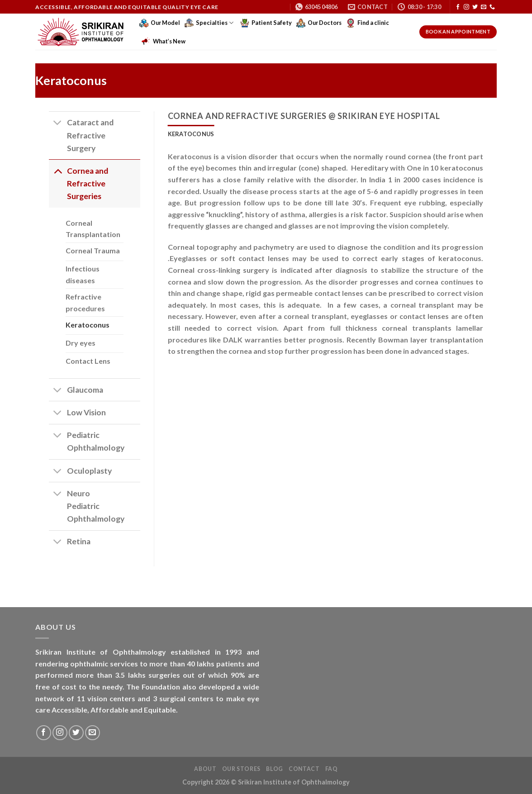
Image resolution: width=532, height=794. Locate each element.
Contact (304, 769)
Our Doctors (319, 23)
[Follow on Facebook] (458, 7)
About (205, 769)
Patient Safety (266, 23)
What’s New (164, 41)
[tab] (191, 134)
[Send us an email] (484, 7)
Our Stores (241, 769)
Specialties (209, 23)
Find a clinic (368, 23)
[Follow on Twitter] (475, 7)
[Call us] (492, 7)
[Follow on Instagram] (466, 7)
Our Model (160, 23)
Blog (274, 769)
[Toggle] (58, 124)
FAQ (332, 769)
